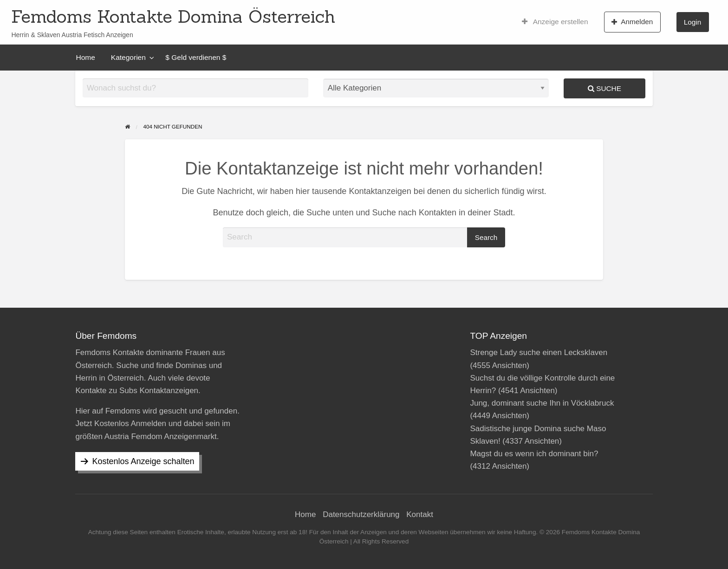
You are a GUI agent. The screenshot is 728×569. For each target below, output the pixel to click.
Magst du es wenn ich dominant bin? (534, 454)
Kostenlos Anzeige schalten (143, 461)
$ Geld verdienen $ (196, 57)
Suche (604, 88)
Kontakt (420, 514)
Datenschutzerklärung (361, 514)
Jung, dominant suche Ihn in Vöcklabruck (542, 403)
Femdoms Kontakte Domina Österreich (173, 16)
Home (86, 57)
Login (692, 22)
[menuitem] (555, 22)
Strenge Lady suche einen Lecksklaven (539, 352)
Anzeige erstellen (555, 22)
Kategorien (128, 57)
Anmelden (632, 22)
